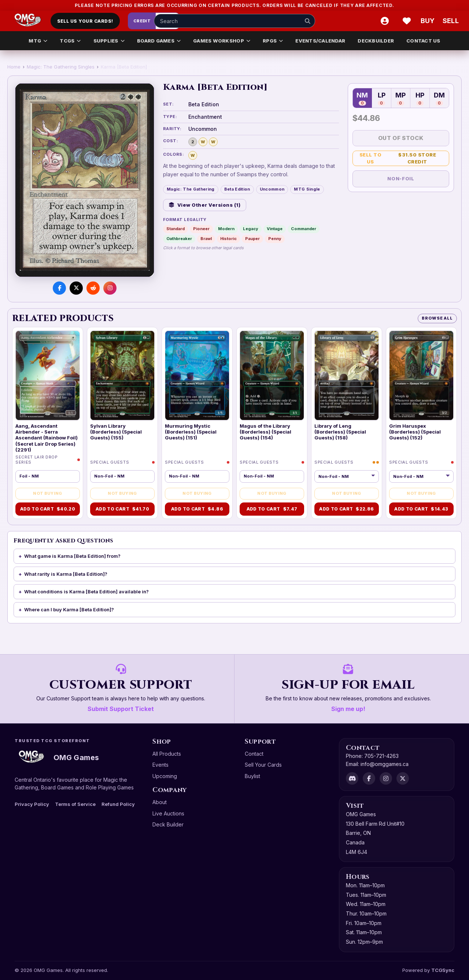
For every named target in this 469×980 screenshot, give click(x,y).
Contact (254, 754)
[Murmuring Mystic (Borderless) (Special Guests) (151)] (197, 375)
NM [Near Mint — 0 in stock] (362, 98)
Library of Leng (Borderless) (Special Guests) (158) (340, 432)
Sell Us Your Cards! (85, 21)
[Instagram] (386, 778)
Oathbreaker (179, 239)
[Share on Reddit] (93, 288)
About (160, 802)
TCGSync (443, 970)
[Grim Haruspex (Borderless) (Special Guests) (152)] (421, 375)
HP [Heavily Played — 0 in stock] (420, 98)
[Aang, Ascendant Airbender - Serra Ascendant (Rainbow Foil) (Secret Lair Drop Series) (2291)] (48, 375)
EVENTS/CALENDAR (320, 41)
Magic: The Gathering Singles (61, 67)
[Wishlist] (407, 21)
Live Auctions (168, 813)
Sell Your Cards (263, 765)
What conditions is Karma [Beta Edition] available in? (86, 592)
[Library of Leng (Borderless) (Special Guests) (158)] (347, 375)
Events (160, 765)
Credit (142, 21)
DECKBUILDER (376, 41)
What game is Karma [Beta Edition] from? (72, 556)
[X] (403, 778)
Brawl (206, 239)
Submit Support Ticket (121, 709)
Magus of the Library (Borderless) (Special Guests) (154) (265, 432)
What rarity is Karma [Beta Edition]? (66, 574)
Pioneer (201, 229)
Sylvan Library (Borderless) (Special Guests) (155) (116, 432)
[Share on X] (76, 288)
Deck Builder (168, 824)
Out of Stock (401, 138)
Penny (275, 239)
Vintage (275, 229)
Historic (228, 239)
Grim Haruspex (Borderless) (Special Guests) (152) (415, 432)
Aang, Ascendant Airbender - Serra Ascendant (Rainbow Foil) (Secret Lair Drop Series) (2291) (47, 438)
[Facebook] (369, 778)
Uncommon (272, 189)
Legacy (251, 229)
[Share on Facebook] (59, 288)
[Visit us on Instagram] (110, 288)
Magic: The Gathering (191, 189)
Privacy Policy (32, 804)
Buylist (252, 776)
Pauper (252, 239)
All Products (167, 754)
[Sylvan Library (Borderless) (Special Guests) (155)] (122, 375)
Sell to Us (403, 158)
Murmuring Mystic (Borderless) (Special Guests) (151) (191, 432)
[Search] (307, 21)
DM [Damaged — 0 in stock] (439, 98)
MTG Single (307, 189)
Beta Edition (237, 189)
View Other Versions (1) (205, 205)
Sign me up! (348, 709)
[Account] (385, 21)
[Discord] (352, 778)
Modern (226, 229)
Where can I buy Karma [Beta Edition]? (69, 609)
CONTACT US (423, 41)
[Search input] (234, 21)
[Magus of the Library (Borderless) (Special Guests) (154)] (272, 375)
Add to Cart (48, 509)
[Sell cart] (451, 21)
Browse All (437, 318)
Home (14, 67)
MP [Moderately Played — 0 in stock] (400, 98)
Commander (304, 229)
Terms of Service (75, 804)
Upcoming (165, 776)
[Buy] (429, 21)
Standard (176, 229)
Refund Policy (118, 804)
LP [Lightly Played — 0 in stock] (382, 98)
